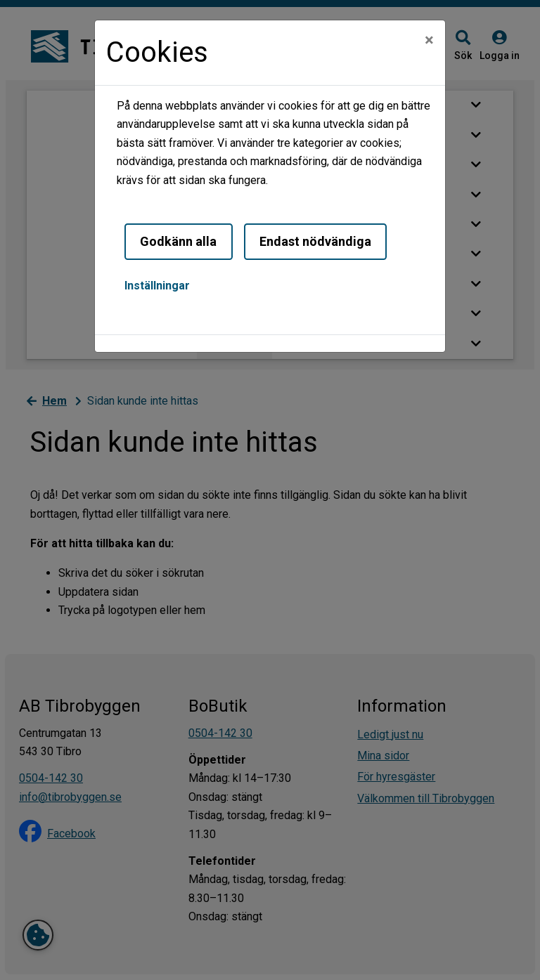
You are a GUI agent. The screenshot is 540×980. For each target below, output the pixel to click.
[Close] (429, 40)
